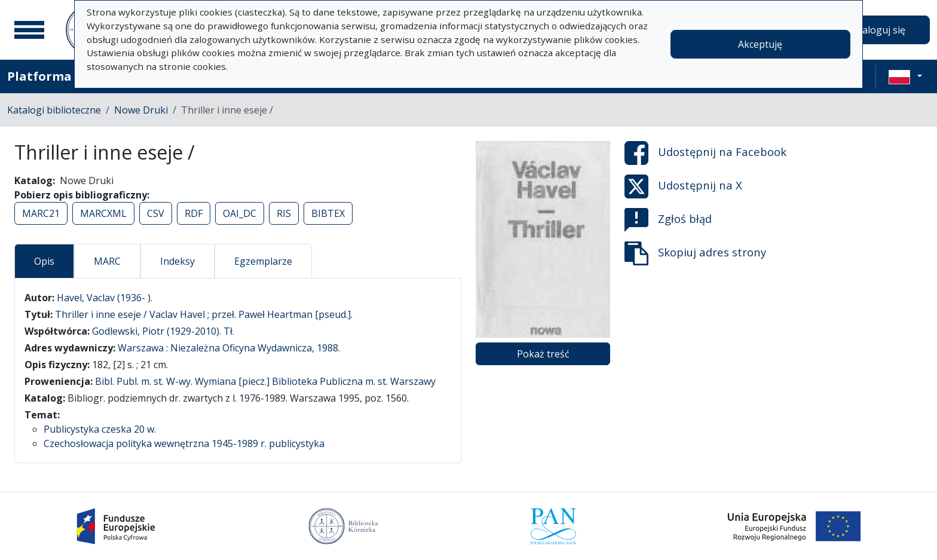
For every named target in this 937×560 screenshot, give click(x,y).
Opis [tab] (44, 261)
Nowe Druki (141, 110)
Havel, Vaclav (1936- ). (105, 298)
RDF (194, 213)
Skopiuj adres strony (695, 253)
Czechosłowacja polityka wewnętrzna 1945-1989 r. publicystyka (184, 443)
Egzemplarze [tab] (263, 261)
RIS (284, 213)
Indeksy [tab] (177, 261)
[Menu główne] (29, 30)
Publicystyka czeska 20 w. (100, 429)
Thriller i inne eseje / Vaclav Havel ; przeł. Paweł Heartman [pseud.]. (204, 314)
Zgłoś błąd (668, 220)
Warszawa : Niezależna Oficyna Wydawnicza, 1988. (229, 348)
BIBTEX (328, 213)
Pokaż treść (543, 354)
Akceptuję (760, 44)
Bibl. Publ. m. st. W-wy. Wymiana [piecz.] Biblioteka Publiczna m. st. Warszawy (265, 381)
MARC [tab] (107, 261)
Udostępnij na (705, 153)
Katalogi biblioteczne (54, 110)
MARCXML (103, 213)
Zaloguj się (881, 30)
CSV (156, 213)
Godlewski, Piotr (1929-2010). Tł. (163, 331)
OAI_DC (240, 213)
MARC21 (41, 213)
